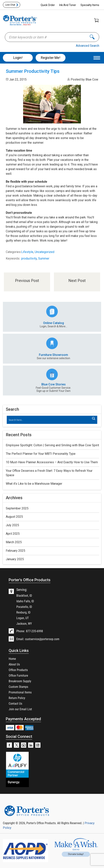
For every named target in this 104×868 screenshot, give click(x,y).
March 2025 (14, 542)
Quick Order (48, 5)
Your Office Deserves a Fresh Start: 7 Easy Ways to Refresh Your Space (49, 473)
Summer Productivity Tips (33, 71)
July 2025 (12, 525)
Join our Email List (20, 709)
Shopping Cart (96, 20)
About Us (14, 664)
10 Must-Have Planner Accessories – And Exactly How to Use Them (52, 462)
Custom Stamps (18, 687)
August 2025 (14, 517)
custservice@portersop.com (42, 639)
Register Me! (51, 58)
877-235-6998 (34, 631)
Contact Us (15, 703)
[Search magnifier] (93, 418)
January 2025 (15, 559)
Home (12, 659)
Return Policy (17, 698)
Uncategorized (44, 252)
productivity (29, 258)
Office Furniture (18, 675)
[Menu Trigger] (97, 58)
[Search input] (50, 420)
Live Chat (10, 5)
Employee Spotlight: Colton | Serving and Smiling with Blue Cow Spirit (52, 445)
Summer (44, 258)
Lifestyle (27, 252)
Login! (18, 58)
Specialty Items (90, 5)
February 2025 (16, 551)
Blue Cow (92, 79)
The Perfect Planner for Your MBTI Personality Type (41, 454)
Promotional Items (20, 692)
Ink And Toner (68, 5)
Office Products (18, 670)
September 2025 (17, 508)
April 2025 (13, 534)
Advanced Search (88, 46)
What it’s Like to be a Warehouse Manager (34, 484)
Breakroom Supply (20, 681)
